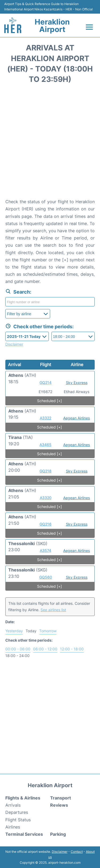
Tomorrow (48, 631)
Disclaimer (60, 852)
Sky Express (77, 383)
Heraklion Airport (52, 26)
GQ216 (45, 524)
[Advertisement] (50, 143)
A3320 (46, 498)
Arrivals (13, 805)
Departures (17, 812)
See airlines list (53, 610)
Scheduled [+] (49, 401)
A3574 (45, 551)
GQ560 (46, 577)
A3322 (45, 418)
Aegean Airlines (77, 418)
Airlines (13, 827)
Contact (77, 852)
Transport (61, 798)
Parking (58, 834)
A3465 (45, 445)
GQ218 (45, 471)
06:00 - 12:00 (45, 649)
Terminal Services (24, 834)
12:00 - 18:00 (72, 649)
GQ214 (45, 383)
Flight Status (18, 820)
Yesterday (14, 631)
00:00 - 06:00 (18, 649)
